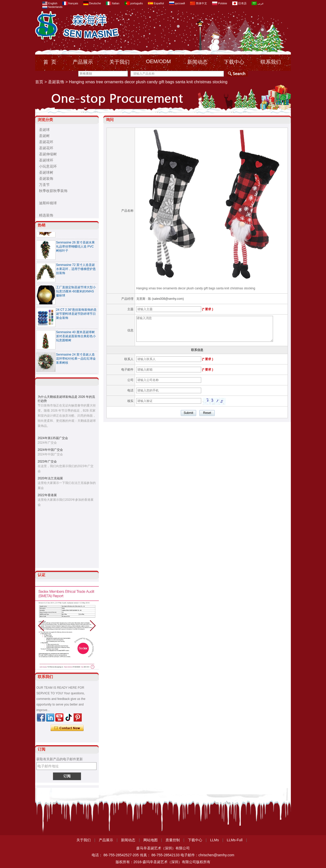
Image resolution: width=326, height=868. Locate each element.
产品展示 (83, 62)
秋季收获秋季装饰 (53, 191)
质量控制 (173, 840)
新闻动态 (197, 62)
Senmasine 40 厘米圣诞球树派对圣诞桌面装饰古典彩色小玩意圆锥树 (76, 338)
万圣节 (44, 185)
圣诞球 (44, 130)
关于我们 (119, 62)
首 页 (50, 62)
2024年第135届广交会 (53, 438)
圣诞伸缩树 (48, 154)
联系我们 (271, 62)
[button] (93, 626)
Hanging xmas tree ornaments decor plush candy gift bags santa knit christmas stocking (196, 288)
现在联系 (67, 728)
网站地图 (151, 840)
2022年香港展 (47, 495)
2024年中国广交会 (50, 450)
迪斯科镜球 (48, 203)
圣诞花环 (46, 142)
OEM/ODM (158, 61)
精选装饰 (46, 215)
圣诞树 (44, 136)
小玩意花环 (48, 166)
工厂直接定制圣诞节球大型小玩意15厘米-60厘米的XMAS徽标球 (76, 294)
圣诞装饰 (56, 82)
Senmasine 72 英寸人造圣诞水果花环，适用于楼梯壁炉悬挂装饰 (76, 271)
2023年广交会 (47, 462)
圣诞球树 (46, 172)
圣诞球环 (46, 160)
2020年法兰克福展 (50, 478)
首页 (39, 82)
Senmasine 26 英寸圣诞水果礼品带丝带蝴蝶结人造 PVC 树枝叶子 (75, 249)
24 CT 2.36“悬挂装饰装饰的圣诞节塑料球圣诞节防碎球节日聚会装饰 (76, 316)
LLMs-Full (235, 840)
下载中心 (234, 62)
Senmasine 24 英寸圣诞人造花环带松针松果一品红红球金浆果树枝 (76, 361)
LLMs (214, 840)
